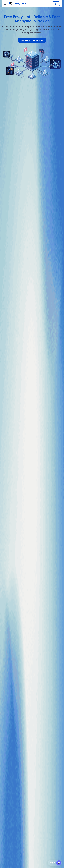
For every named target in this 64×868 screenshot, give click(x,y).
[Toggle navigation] (5, 4)
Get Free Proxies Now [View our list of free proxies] (32, 40)
